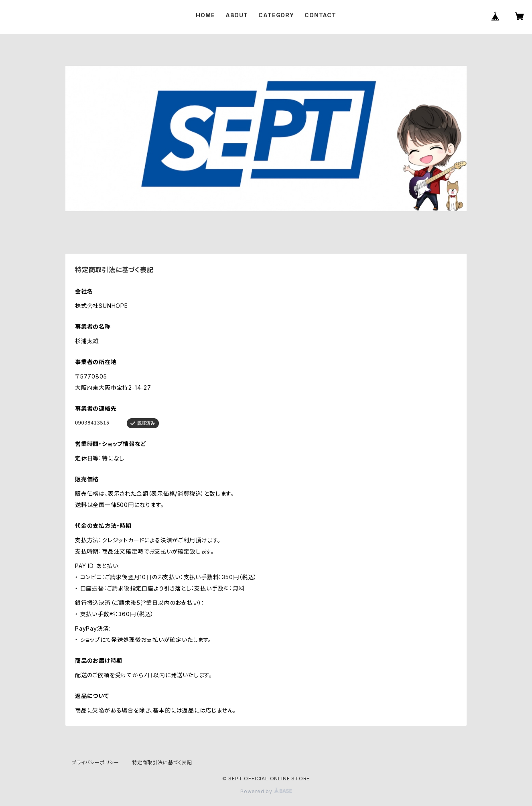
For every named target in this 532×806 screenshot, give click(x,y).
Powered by (266, 791)
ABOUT (237, 15)
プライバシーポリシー (95, 762)
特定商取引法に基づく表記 (162, 762)
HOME (205, 15)
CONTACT (320, 15)
